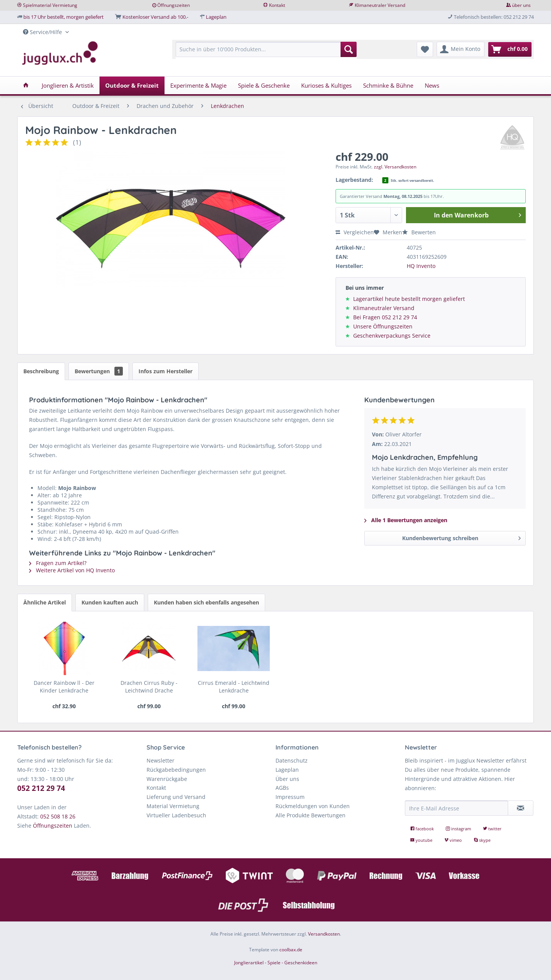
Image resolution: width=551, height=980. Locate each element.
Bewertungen (99, 371)
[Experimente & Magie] (198, 85)
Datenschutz (292, 760)
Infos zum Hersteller (165, 371)
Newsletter (161, 760)
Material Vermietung (173, 806)
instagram (459, 829)
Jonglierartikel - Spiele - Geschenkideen (276, 963)
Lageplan (216, 17)
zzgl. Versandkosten (395, 167)
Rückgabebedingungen (176, 770)
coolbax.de (291, 950)
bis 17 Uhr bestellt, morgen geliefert (64, 17)
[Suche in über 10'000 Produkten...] (266, 49)
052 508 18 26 (58, 816)
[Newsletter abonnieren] (521, 808)
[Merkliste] (425, 49)
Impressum (290, 797)
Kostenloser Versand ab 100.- (155, 17)
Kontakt (277, 5)
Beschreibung (41, 371)
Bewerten (419, 232)
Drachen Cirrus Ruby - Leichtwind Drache (149, 687)
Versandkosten (324, 934)
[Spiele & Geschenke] (264, 85)
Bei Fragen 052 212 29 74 (385, 317)
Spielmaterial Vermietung (50, 5)
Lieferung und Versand (176, 797)
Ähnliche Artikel (45, 602)
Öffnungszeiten (174, 5)
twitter (492, 829)
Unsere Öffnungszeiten (383, 326)
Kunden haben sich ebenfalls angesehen (206, 602)
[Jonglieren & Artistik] (68, 85)
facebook (423, 829)
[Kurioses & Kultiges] (326, 85)
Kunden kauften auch (110, 602)
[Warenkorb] (510, 49)
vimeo (454, 840)
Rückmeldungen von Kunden (313, 806)
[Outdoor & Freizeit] (132, 85)
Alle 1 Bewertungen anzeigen (406, 520)
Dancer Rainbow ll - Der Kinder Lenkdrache (64, 687)
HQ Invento (421, 266)
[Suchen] (349, 49)
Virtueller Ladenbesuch (176, 815)
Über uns (287, 779)
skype (482, 840)
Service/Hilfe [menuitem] (43, 32)
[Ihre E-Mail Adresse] (456, 808)
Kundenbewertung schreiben (461, 537)
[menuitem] (266, 53)
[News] (432, 85)
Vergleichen (355, 232)
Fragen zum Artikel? (58, 563)
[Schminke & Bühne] (388, 85)
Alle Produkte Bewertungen (311, 815)
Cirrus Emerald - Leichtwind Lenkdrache (234, 687)
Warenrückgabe (167, 779)
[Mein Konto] (461, 49)
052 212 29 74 (41, 788)
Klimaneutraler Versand (380, 5)
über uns (521, 5)
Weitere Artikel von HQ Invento (72, 570)
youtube (422, 840)
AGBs (282, 788)
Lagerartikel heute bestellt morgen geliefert (409, 299)
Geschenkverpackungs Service (392, 336)
